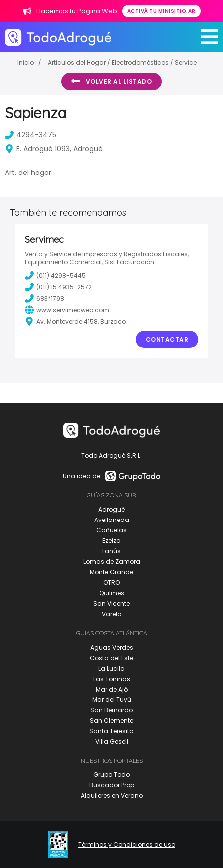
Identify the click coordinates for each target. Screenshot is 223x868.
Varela (112, 614)
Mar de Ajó (112, 689)
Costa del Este (111, 658)
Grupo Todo (111, 775)
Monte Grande (111, 572)
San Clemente (111, 721)
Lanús (111, 551)
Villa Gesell (112, 742)
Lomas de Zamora (112, 562)
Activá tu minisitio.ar (161, 11)
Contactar (167, 339)
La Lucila (111, 668)
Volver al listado (111, 81)
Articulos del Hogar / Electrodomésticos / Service (122, 63)
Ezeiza (111, 541)
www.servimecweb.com (67, 310)
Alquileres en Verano (112, 795)
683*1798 (45, 298)
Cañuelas (111, 530)
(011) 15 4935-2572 (58, 287)
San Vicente (111, 604)
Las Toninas (112, 679)
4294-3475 (31, 135)
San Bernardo (111, 710)
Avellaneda (112, 520)
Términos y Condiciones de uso (127, 845)
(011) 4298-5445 (55, 275)
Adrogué (111, 509)
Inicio (26, 63)
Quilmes (112, 593)
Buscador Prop (112, 785)
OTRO (111, 583)
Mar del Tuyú (112, 700)
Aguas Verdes (112, 647)
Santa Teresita (111, 731)
